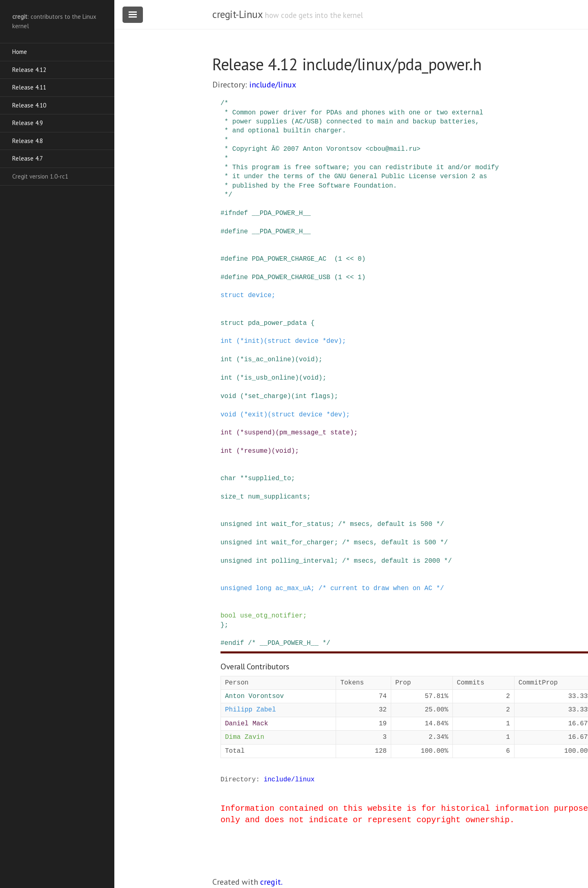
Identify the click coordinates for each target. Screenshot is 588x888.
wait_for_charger (303, 543)
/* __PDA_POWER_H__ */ (289, 643)
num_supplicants (277, 497)
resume (256, 451)
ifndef (236, 213)
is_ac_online (268, 360)
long (263, 588)
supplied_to (269, 479)
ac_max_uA (293, 588)
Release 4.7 (28, 158)
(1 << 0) (350, 259)
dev (332, 341)
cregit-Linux (237, 14)
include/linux (273, 85)
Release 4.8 (28, 141)
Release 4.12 (29, 70)
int (226, 341)
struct (232, 295)
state (340, 433)
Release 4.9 (28, 123)
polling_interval (303, 561)
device (260, 295)
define (236, 232)
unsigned (236, 524)
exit (256, 415)
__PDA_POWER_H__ (281, 213)
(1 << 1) (350, 277)
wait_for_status (301, 524)
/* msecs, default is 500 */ (391, 524)
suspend (258, 433)
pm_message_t (303, 433)
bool (228, 616)
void (307, 360)
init (252, 341)
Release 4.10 (29, 105)
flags (321, 396)
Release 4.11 (29, 87)
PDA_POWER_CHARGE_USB (291, 277)
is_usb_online (270, 378)
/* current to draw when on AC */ (381, 588)
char (228, 479)
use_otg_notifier (272, 616)
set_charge (267, 396)
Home (20, 52)
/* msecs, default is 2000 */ (397, 561)
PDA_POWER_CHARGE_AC (289, 259)
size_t (232, 497)
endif (234, 643)
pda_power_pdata (277, 323)
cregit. (271, 882)
